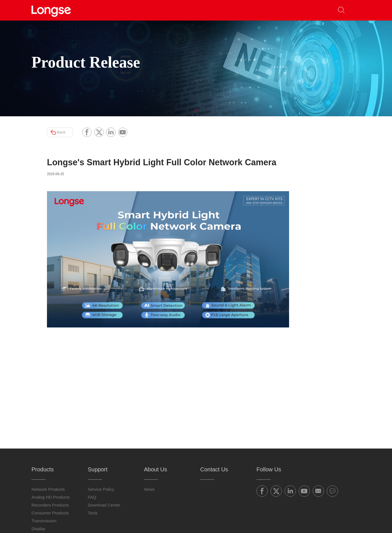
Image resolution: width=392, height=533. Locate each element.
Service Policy (101, 437)
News (149, 437)
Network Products (48, 437)
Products (124, 10)
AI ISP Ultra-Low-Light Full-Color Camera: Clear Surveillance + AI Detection (325, 278)
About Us (243, 10)
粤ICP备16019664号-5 (251, 519)
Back (48, 147)
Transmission (44, 469)
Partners (163, 10)
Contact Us (285, 10)
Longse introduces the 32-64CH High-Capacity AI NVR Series (326, 231)
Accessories (43, 485)
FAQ (92, 445)
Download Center (104, 453)
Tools (93, 461)
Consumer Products (50, 461)
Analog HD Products (51, 445)
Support (201, 10)
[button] (352, 10)
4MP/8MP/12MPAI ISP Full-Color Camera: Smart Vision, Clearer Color (326, 208)
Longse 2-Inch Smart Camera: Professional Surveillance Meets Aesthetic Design (328, 255)
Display (38, 477)
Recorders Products (50, 453)
